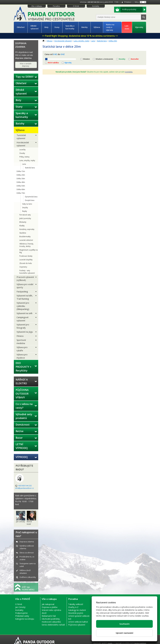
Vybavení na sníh (24, 313)
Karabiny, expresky (27, 229)
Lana (24, 164)
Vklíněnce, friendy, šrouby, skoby (27, 245)
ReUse (20, 431)
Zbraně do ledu (26, 263)
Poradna (56, 6)
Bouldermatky (25, 237)
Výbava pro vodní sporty (25, 286)
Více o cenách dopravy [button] (26, 65)
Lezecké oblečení (26, 240)
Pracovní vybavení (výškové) (25, 279)
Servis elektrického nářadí (53, 625)
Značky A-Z (73, 607)
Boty (46, 27)
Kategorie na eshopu (25, 619)
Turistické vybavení (21, 137)
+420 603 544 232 (93, 2)
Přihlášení (128, 2)
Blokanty (23, 222)
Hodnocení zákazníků (51, 622)
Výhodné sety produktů (24, 416)
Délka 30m (21, 179)
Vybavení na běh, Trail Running (25, 297)
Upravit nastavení (124, 633)
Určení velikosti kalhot (78, 622)
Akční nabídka (53, 63)
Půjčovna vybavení (77, 625)
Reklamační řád (49, 616)
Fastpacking (22, 291)
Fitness (20, 336)
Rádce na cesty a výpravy (110, 27)
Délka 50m (21, 186)
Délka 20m (21, 175)
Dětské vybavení (35, 27)
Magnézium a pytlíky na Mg (29, 251)
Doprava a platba (50, 607)
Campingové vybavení (23, 319)
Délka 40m (21, 182)
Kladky (22, 226)
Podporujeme (21, 613)
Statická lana (30, 168)
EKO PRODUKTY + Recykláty (24, 367)
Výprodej (139, 27)
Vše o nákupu (37, 6)
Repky (25, 211)
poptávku (129, 72)
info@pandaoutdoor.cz (24, 488)
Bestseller (135, 59)
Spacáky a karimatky (70, 27)
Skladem (86, 59)
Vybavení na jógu (25, 332)
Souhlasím (124, 624)
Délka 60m (21, 189)
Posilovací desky (26, 256)
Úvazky (22, 153)
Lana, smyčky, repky (27, 160)
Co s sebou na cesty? (24, 406)
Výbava (97, 27)
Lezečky (22, 150)
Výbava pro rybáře (22, 349)
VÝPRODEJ (22, 457)
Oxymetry (23, 267)
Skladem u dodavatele (104, 59)
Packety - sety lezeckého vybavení (27, 272)
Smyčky (25, 208)
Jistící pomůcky (25, 218)
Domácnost (23, 425)
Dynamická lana (31, 197)
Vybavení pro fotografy (23, 326)
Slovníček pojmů (76, 613)
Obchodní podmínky (51, 619)
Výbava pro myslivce (22, 356)
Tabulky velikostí (76, 604)
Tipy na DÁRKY (25, 77)
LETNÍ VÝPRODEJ (22, 446)
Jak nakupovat (48, 604)
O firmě (76, 6)
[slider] (46, 59)
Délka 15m (21, 171)
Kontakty (96, 6)
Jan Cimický (20, 607)
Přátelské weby (22, 616)
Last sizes (127, 27)
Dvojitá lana (30, 200)
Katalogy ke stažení (77, 610)
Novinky (122, 59)
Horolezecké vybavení (23, 144)
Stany (57, 27)
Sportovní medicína (21, 342)
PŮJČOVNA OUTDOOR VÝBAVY (22, 394)
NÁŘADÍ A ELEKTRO (22, 381)
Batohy (85, 27)
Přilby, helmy (24, 157)
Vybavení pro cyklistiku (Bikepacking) (23, 306)
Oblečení (21, 27)
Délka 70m (21, 193)
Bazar (19, 438)
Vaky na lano (27, 204)
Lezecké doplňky (26, 260)
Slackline (23, 233)
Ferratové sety (25, 215)
